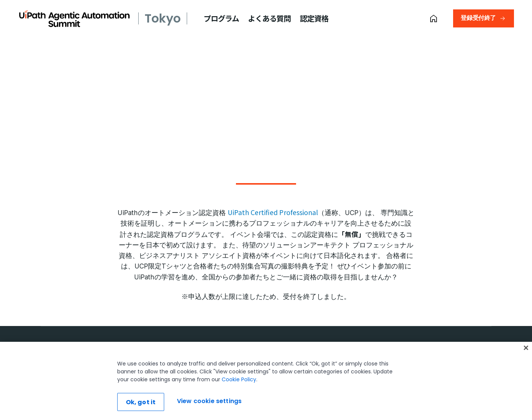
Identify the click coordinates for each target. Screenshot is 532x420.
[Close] (526, 348)
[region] (266, 381)
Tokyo (163, 18)
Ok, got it (141, 402)
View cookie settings (209, 401)
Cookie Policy (239, 379)
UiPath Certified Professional (273, 212)
